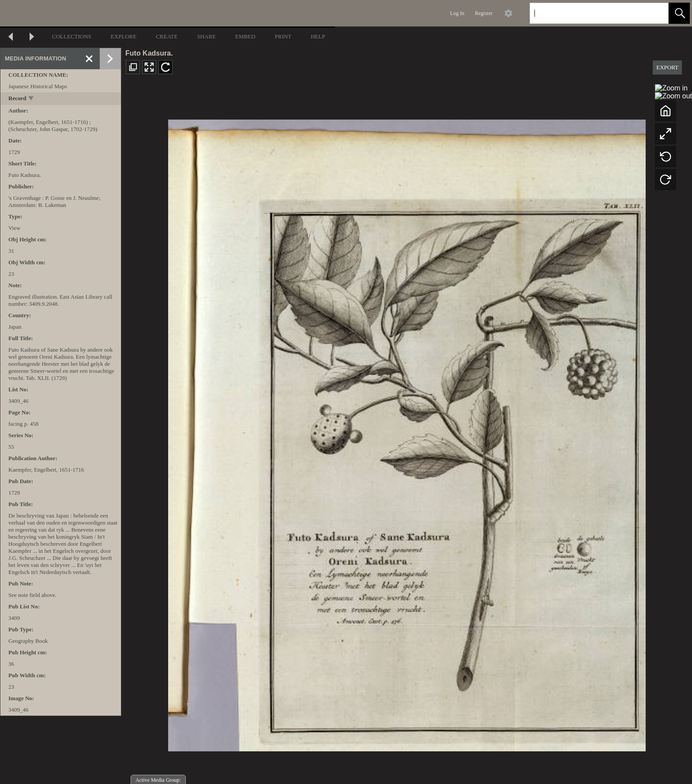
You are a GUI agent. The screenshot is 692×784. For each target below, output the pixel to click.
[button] (679, 13)
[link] (655, 13)
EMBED (245, 36)
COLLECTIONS (72, 36)
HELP (318, 36)
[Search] (589, 13)
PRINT (283, 36)
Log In (457, 13)
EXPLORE (124, 36)
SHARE (206, 36)
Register (484, 13)
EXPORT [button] (667, 67)
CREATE (167, 36)
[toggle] (32, 99)
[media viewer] (407, 433)
